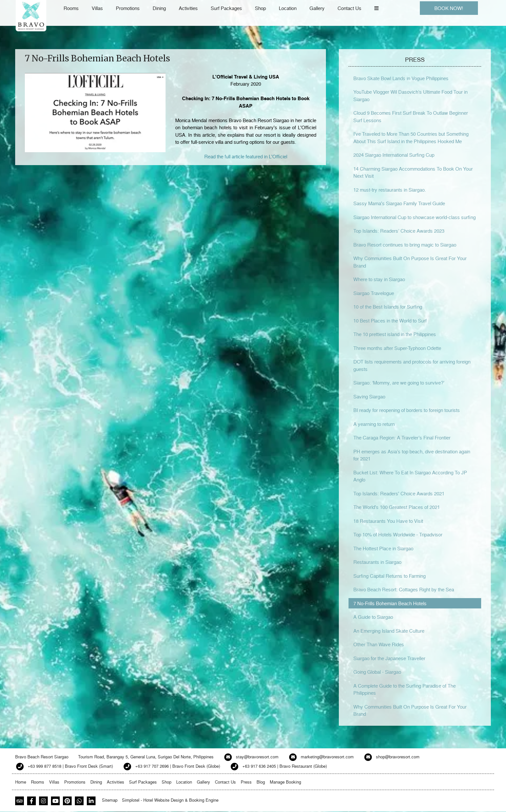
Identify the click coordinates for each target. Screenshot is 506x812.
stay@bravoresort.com (257, 757)
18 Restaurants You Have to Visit (388, 521)
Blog (261, 782)
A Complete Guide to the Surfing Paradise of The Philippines (405, 689)
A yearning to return (374, 424)
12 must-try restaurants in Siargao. (390, 190)
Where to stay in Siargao (379, 279)
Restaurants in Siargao (377, 562)
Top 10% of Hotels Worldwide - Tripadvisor (398, 534)
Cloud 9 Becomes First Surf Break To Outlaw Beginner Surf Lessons (411, 116)
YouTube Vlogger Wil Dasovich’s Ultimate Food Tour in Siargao (410, 95)
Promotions (128, 8)
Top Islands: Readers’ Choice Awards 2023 (399, 231)
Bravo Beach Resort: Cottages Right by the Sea (404, 589)
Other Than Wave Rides (379, 644)
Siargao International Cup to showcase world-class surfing (415, 217)
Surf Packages (226, 8)
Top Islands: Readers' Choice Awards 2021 (399, 493)
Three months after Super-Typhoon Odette (397, 348)
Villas (97, 8)
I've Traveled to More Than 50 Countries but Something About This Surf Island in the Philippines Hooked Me (411, 137)
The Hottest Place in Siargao (383, 548)
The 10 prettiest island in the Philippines (395, 334)
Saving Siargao (369, 396)
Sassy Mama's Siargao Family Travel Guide (399, 203)
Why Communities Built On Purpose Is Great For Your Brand (410, 262)
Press (246, 782)
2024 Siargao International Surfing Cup (394, 155)
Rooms (71, 8)
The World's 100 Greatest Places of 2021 (397, 507)
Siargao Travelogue (374, 293)
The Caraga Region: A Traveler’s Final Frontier (402, 438)
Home (21, 782)
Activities (188, 8)
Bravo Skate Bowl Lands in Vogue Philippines (401, 78)
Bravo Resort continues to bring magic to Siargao (405, 245)
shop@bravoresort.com (398, 757)
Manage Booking (285, 782)
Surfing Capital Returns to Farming (390, 576)
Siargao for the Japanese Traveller (389, 658)
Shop (260, 8)
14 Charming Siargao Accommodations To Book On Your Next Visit (413, 172)
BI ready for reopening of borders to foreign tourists (407, 410)
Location (288, 8)
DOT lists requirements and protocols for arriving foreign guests (412, 365)
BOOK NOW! (449, 8)
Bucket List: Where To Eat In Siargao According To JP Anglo (410, 476)
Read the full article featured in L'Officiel (246, 156)
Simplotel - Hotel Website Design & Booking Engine (170, 800)
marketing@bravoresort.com (327, 757)
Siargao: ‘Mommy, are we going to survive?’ (399, 383)
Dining (159, 8)
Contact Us (349, 8)
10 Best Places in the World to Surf (390, 321)
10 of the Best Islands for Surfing (388, 307)
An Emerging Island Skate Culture (389, 631)
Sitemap (110, 800)
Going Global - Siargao (377, 672)
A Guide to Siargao (373, 617)
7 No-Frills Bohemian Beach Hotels (390, 603)
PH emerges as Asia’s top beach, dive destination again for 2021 (412, 455)
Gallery (317, 8)
